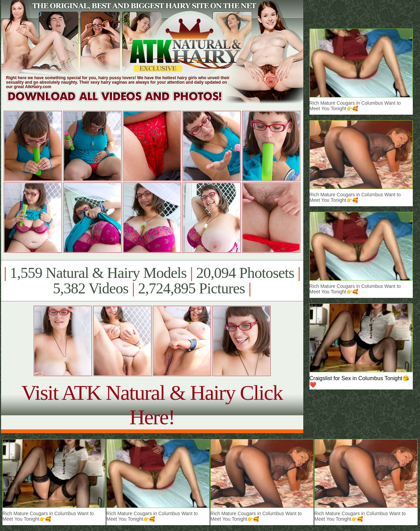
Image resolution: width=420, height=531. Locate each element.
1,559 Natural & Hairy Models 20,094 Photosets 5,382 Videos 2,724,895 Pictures (152, 281)
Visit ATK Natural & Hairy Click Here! (152, 405)
